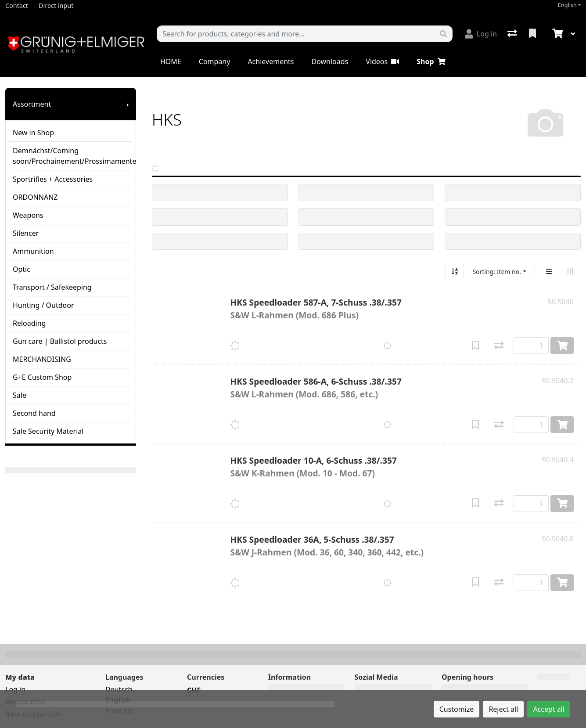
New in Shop (33, 133)
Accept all (549, 709)
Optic (22, 269)
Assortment (32, 104)
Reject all (503, 709)
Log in (15, 689)
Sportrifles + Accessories (53, 179)
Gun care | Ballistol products (60, 341)
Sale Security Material (48, 431)
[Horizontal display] (570, 271)
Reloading (29, 323)
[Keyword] (296, 34)
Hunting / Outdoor (43, 305)
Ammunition (33, 251)
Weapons (28, 215)
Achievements (271, 61)
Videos (382, 61)
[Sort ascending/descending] (455, 271)
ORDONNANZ (35, 197)
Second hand (34, 413)
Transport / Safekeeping (52, 287)
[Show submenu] (128, 104)
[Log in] (481, 34)
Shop (431, 61)
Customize (457, 709)
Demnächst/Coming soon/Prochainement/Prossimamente (72, 156)
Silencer (26, 233)
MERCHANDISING (42, 359)
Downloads (330, 61)
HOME (171, 61)
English (567, 5)
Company (215, 61)
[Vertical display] (549, 271)
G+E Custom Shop (42, 377)
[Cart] (557, 34)
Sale (20, 395)
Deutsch (119, 689)
